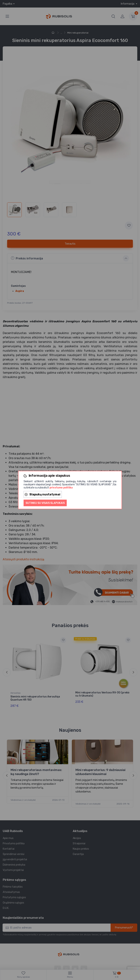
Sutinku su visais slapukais (45, 503)
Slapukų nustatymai (42, 494)
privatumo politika (61, 488)
